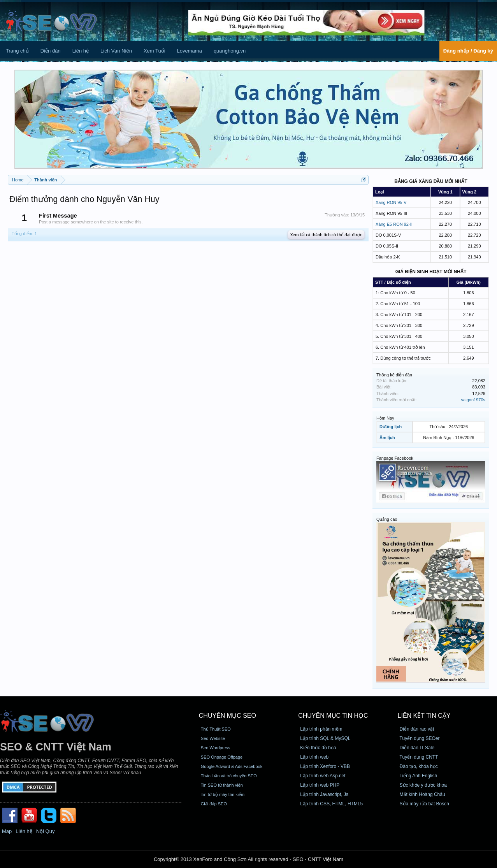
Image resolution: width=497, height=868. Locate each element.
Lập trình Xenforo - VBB (325, 766)
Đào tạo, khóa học (419, 766)
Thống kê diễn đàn (394, 375)
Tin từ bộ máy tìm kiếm (223, 794)
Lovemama (190, 51)
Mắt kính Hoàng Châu (422, 794)
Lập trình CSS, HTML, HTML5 (331, 804)
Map (7, 831)
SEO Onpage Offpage (222, 757)
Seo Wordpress (216, 748)
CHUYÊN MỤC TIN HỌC (333, 716)
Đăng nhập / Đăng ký (468, 51)
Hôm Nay (385, 418)
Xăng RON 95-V (391, 202)
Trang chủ (17, 51)
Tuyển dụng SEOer (420, 738)
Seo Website (213, 738)
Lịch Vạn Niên (116, 51)
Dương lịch (391, 427)
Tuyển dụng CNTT (419, 757)
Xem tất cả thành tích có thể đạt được (326, 235)
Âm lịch (387, 438)
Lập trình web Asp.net (323, 776)
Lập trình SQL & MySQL (325, 738)
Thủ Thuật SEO (216, 729)
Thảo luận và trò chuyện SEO (229, 776)
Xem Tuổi (155, 51)
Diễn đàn (51, 51)
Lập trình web (314, 757)
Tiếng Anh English (419, 776)
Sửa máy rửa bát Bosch (424, 804)
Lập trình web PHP (320, 785)
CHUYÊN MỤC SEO (227, 716)
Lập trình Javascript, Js (324, 794)
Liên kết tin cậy (424, 716)
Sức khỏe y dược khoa (423, 785)
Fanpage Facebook (395, 458)
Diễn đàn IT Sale (417, 748)
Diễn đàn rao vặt (417, 729)
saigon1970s (473, 400)
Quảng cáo (387, 519)
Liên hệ (81, 51)
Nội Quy (46, 831)
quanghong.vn (230, 51)
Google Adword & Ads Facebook (232, 766)
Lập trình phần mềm (321, 729)
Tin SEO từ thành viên (222, 785)
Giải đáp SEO (214, 804)
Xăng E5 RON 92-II (394, 224)
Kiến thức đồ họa (318, 748)
